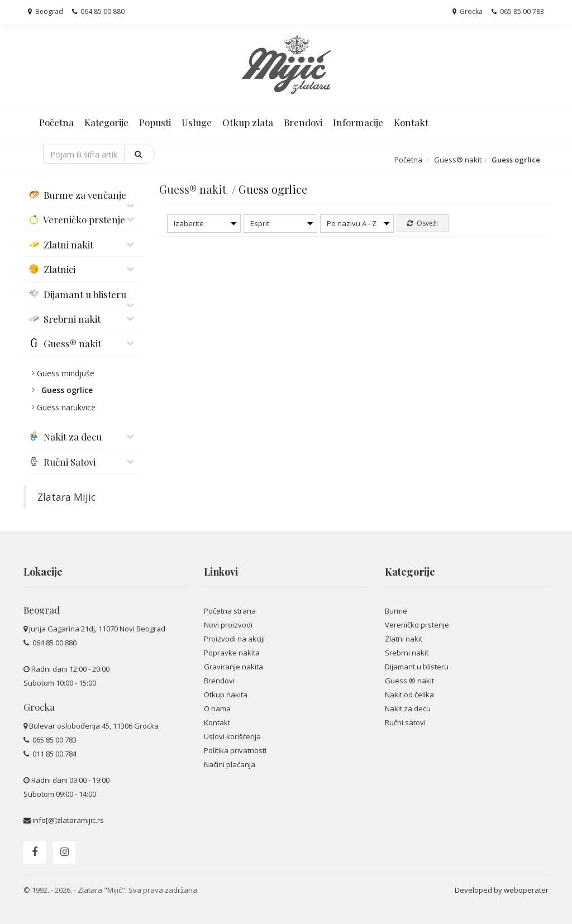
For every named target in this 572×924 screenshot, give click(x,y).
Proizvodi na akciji (234, 639)
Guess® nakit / (199, 189)
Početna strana (230, 611)
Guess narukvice (66, 407)
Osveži (423, 223)
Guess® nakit (458, 160)
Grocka (468, 11)
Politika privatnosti (235, 750)
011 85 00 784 (54, 754)
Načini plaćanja (230, 764)
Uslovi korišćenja (232, 736)
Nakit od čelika (409, 695)
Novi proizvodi (228, 625)
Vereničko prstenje (417, 625)
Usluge (197, 122)
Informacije (358, 122)
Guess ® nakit (409, 681)
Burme (396, 611)
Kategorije (106, 122)
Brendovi (303, 122)
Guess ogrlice (67, 390)
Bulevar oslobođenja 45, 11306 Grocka (94, 726)
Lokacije (43, 572)
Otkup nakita (226, 695)
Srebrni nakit (407, 653)
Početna (56, 122)
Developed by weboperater (502, 890)
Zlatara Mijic (66, 497)
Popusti (155, 122)
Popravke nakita (232, 653)
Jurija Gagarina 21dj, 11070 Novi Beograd (97, 629)
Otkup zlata (248, 122)
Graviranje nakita (233, 667)
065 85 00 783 (518, 11)
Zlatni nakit (404, 639)
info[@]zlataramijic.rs (68, 820)
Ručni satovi (405, 722)
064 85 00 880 (98, 11)
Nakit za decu (408, 708)
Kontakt (411, 122)
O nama (217, 708)
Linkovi (221, 572)
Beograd (46, 11)
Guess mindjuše (66, 373)
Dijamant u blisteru (417, 667)
